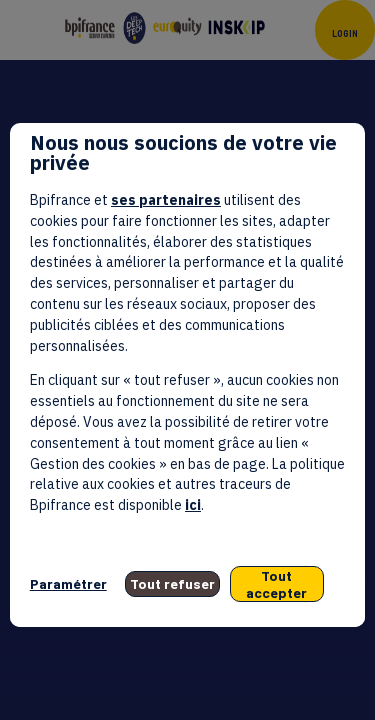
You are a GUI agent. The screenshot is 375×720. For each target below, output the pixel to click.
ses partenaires (166, 200)
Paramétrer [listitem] (68, 583)
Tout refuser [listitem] (172, 583)
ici (193, 505)
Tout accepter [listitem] (276, 584)
